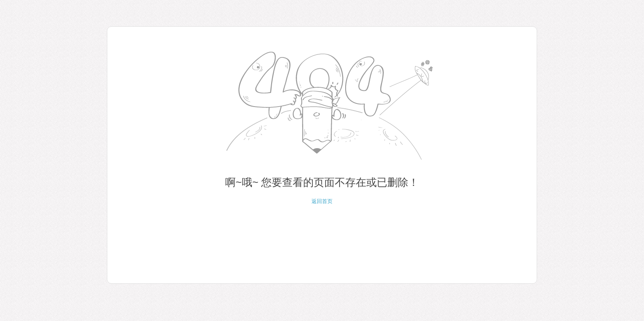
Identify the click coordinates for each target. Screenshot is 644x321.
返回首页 (322, 201)
